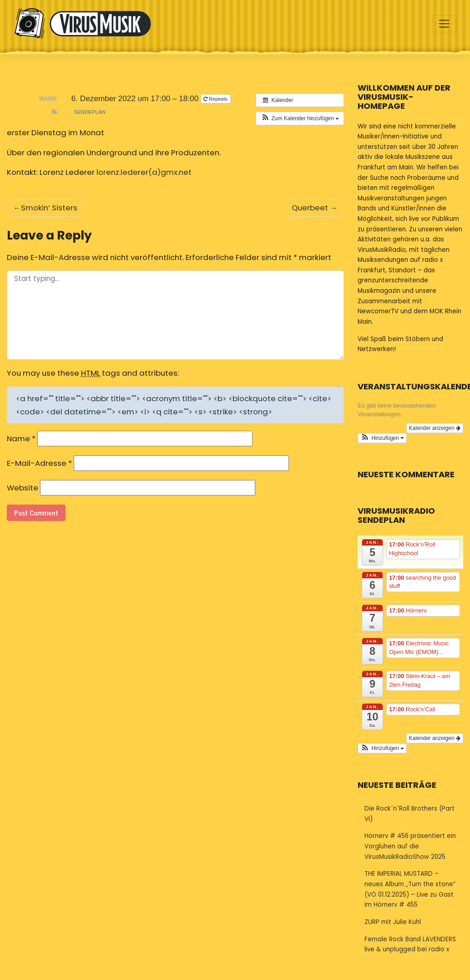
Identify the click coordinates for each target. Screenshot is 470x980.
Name (21, 439)
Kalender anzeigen (435, 428)
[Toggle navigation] (444, 24)
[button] (300, 118)
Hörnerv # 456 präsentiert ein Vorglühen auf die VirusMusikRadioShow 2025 (410, 846)
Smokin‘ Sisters (49, 208)
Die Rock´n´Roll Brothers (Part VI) (409, 814)
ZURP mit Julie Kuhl (393, 922)
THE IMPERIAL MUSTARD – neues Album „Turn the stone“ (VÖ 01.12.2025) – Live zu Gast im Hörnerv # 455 (410, 889)
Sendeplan (90, 112)
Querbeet (310, 208)
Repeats (216, 99)
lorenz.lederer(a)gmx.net (144, 172)
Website (23, 488)
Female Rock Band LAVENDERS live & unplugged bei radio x (410, 944)
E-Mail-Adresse (39, 463)
